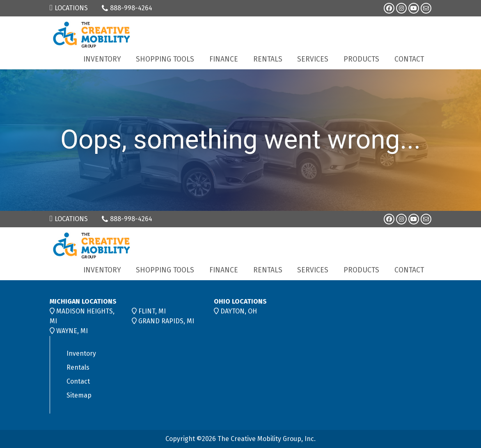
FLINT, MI (152, 311)
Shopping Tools (165, 59)
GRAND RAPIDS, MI (166, 321)
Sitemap (79, 395)
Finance (224, 59)
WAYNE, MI (72, 331)
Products (361, 59)
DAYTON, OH (239, 311)
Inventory (102, 59)
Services (313, 59)
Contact (409, 59)
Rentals (268, 59)
